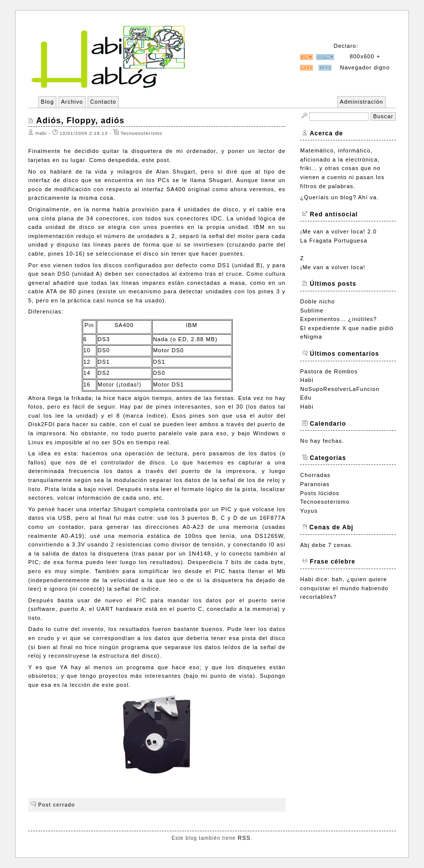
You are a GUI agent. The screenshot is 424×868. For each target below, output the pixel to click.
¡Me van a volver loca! (333, 267)
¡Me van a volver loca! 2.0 (338, 231)
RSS (244, 838)
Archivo (72, 102)
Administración (362, 102)
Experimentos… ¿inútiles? (338, 319)
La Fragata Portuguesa (334, 241)
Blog (47, 102)
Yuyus (309, 511)
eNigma (311, 337)
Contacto (103, 102)
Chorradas (315, 475)
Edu (306, 398)
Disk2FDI (42, 424)
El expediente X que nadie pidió (347, 328)
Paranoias (315, 484)
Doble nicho (317, 301)
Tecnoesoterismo (325, 502)
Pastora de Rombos (329, 371)
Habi (307, 380)
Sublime (312, 310)
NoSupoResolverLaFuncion (340, 389)
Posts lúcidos (320, 493)
